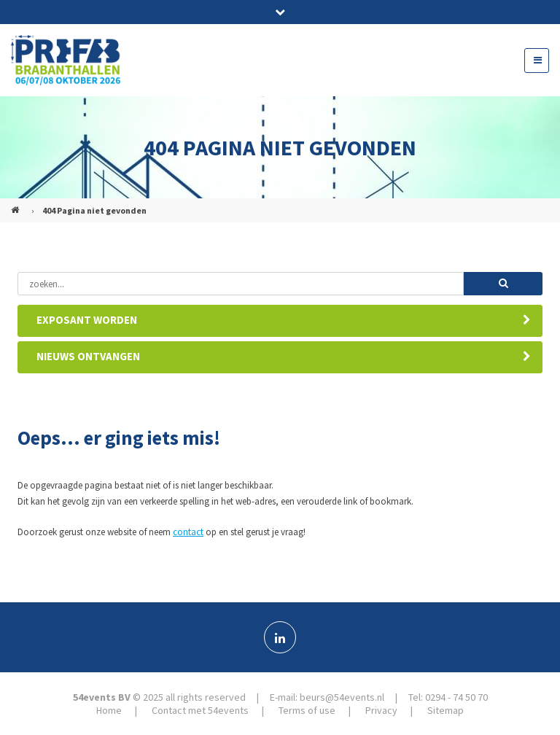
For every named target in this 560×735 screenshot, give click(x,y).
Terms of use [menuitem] (307, 710)
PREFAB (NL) (17, 204)
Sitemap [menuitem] (446, 710)
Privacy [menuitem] (381, 710)
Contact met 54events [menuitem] (200, 710)
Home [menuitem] (109, 710)
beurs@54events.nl (342, 697)
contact (188, 532)
